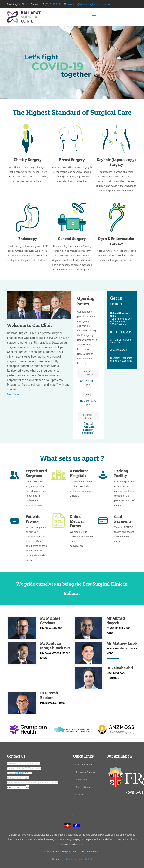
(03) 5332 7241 (53, 4)
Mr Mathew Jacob (122, 643)
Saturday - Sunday (88, 416)
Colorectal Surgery (85, 772)
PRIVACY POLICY (18, 787)
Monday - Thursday (88, 373)
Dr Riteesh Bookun (49, 695)
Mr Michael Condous (50, 620)
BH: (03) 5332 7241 (121, 332)
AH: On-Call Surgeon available (121, 341)
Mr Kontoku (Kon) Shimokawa (55, 646)
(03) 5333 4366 (119, 350)
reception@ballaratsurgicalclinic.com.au (89, 4)
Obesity (79, 795)
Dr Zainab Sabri (120, 668)
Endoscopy (81, 780)
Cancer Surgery (84, 765)
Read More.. (13, 394)
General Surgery (84, 787)
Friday (88, 395)
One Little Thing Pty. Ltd (79, 859)
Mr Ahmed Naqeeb (116, 620)
